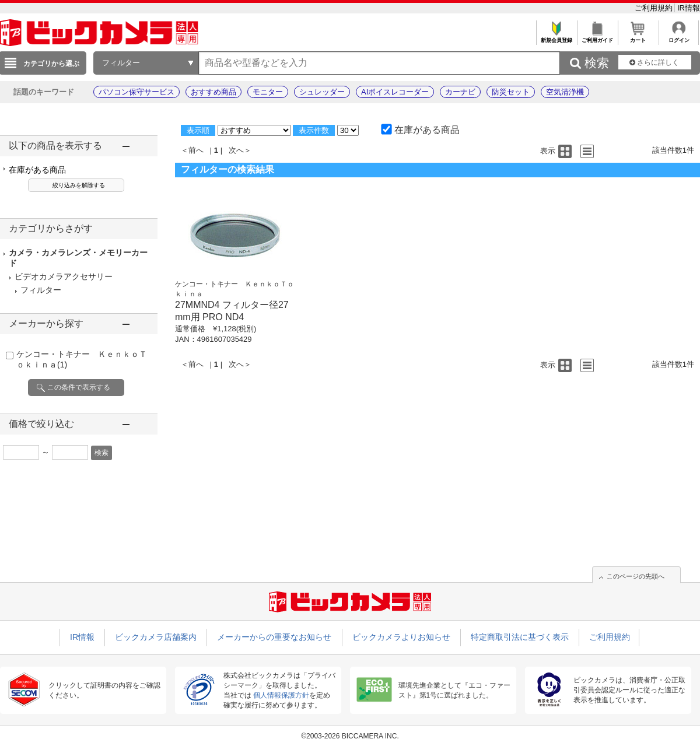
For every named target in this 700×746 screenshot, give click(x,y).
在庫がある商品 (37, 170)
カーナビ (460, 92)
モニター (268, 92)
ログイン (679, 37)
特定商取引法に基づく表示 (520, 637)
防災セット (511, 92)
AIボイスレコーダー (395, 92)
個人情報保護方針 (281, 695)
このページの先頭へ (636, 576)
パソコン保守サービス (136, 92)
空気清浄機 (565, 92)
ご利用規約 (655, 8)
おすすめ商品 (213, 92)
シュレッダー (322, 92)
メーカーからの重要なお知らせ (274, 637)
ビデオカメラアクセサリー (64, 276)
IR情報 (689, 8)
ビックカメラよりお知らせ (401, 637)
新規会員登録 (556, 37)
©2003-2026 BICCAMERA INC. (350, 736)
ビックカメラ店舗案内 (156, 637)
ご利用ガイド (597, 37)
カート (638, 37)
